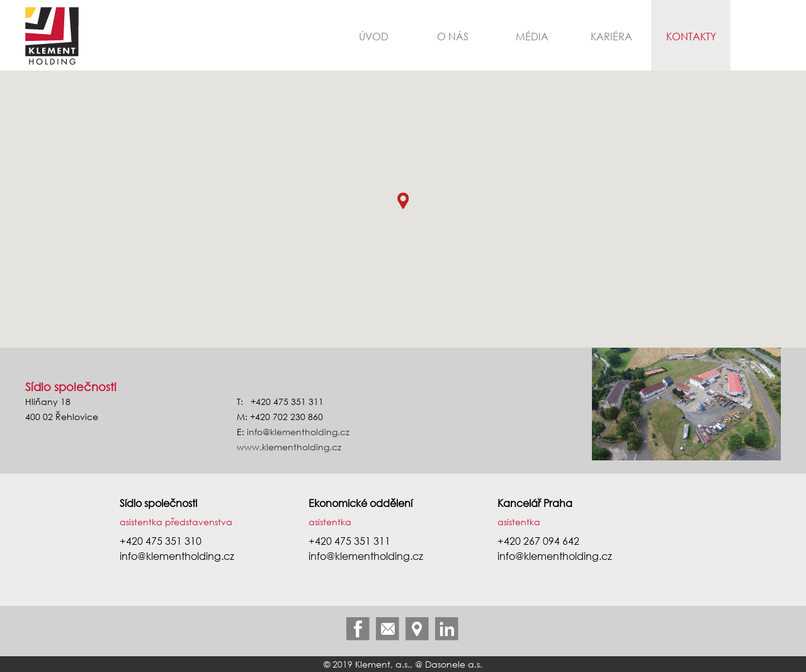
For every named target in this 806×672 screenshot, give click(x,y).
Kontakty (691, 36)
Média (532, 36)
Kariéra (611, 36)
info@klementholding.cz (298, 432)
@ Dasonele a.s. (449, 664)
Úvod (374, 36)
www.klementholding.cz (289, 447)
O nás (453, 36)
